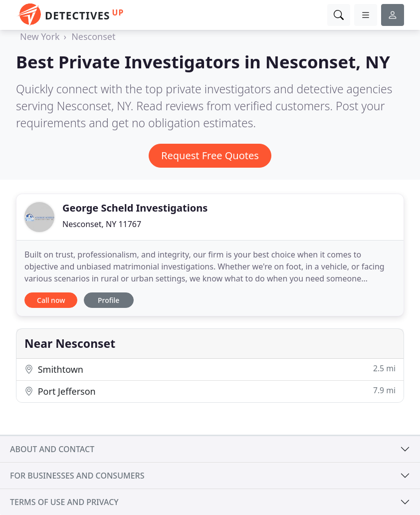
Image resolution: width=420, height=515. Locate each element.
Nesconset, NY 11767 (102, 224)
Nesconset (93, 36)
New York (40, 36)
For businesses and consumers (77, 476)
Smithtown (210, 369)
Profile (108, 300)
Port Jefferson (210, 391)
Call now (51, 300)
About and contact (52, 449)
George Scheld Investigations (135, 208)
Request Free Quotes (210, 155)
